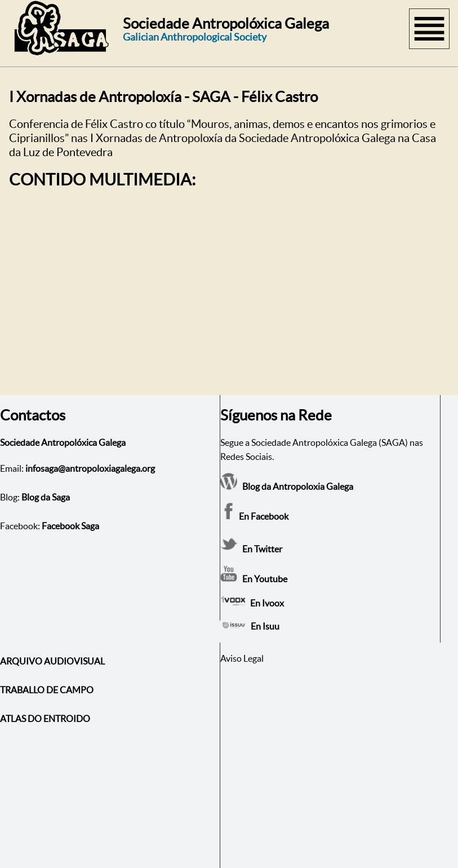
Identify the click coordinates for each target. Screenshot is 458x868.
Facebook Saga (70, 526)
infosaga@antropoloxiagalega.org (90, 468)
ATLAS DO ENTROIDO (45, 719)
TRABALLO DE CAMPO (47, 690)
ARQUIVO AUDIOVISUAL (52, 661)
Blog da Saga (46, 497)
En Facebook (254, 516)
